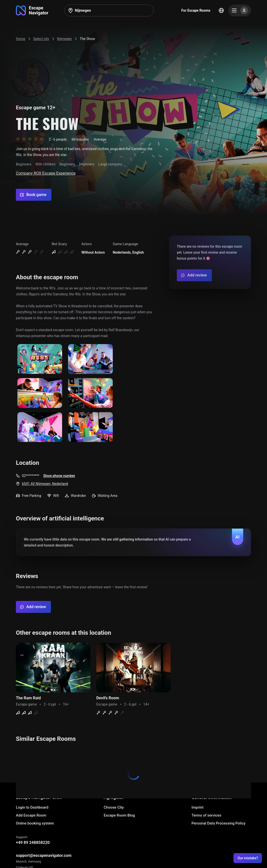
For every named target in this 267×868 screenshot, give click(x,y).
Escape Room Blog (119, 815)
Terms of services (206, 815)
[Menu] (240, 10)
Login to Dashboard (32, 807)
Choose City (114, 807)
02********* (31, 476)
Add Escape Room (31, 815)
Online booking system (35, 823)
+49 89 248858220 (33, 843)
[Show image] (40, 359)
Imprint (197, 807)
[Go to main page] (32, 10)
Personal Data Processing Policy (218, 823)
